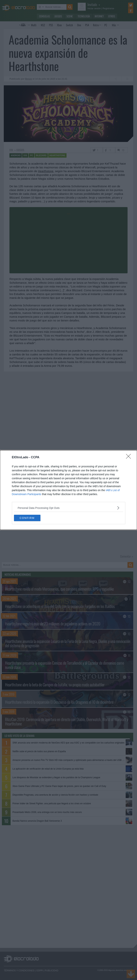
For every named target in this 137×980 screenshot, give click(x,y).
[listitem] (69, 508)
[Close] (130, 458)
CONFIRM (27, 518)
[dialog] (68, 490)
